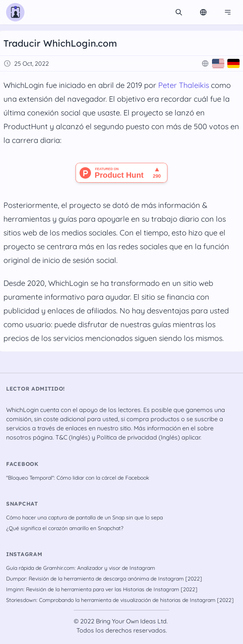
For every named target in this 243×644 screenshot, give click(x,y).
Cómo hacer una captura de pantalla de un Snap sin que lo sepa (84, 517)
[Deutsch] (233, 63)
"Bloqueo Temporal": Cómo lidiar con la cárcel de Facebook (78, 478)
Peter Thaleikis (184, 85)
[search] (179, 12)
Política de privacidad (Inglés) (138, 437)
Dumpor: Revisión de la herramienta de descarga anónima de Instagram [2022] (104, 579)
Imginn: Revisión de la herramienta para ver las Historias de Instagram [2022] (102, 589)
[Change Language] (203, 12)
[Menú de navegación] (228, 12)
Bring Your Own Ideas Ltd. (132, 621)
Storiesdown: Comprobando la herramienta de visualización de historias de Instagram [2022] (120, 600)
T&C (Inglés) (73, 437)
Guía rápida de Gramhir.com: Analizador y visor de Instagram (81, 568)
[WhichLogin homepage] (15, 12)
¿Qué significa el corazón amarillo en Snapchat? (65, 528)
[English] (218, 63)
